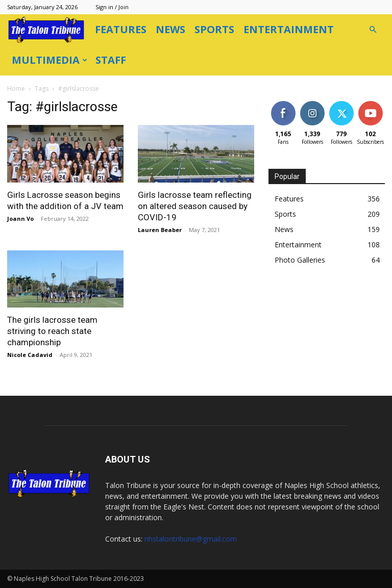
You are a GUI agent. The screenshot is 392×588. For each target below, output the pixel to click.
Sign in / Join (112, 7)
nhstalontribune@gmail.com (191, 539)
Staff (111, 60)
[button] (373, 30)
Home (16, 88)
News (170, 29)
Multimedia (50, 60)
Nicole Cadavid (30, 355)
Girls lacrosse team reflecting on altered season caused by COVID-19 (195, 206)
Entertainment (289, 29)
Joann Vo (20, 219)
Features (121, 29)
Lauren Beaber (160, 230)
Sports (214, 29)
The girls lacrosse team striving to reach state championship (52, 331)
